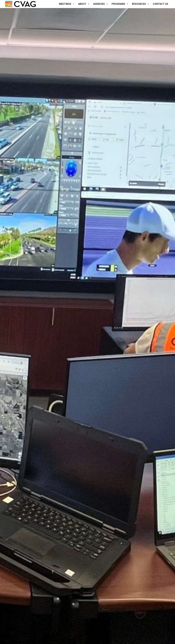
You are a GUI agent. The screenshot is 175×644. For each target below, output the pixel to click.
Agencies (101, 4)
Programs (120, 4)
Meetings (67, 4)
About (84, 4)
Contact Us (160, 4)
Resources (141, 4)
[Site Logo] (21, 4)
